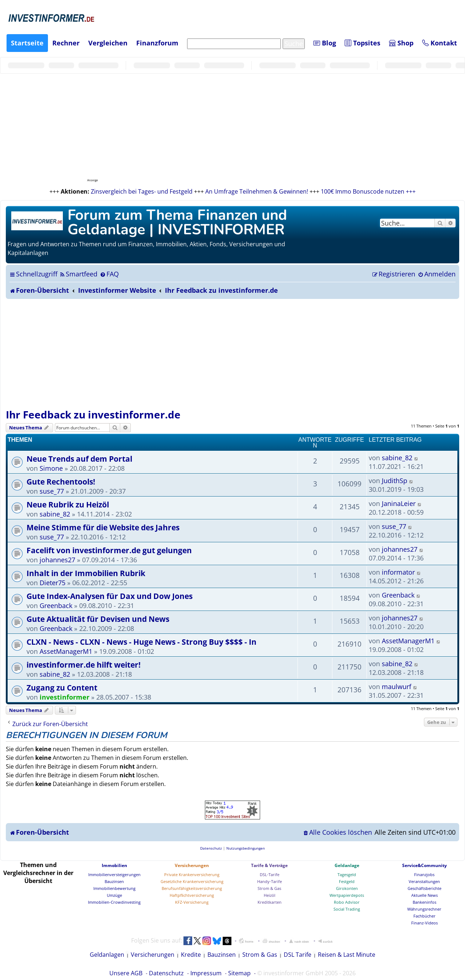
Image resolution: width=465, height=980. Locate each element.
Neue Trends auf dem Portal (79, 459)
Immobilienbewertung (114, 888)
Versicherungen (192, 865)
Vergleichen (108, 43)
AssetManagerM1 (66, 651)
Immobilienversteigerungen (114, 874)
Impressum (206, 973)
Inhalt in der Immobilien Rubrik (86, 573)
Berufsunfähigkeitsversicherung (192, 888)
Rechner (66, 43)
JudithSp (395, 481)
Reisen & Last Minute (347, 955)
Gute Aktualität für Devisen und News (98, 619)
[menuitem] (78, 274)
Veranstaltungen (424, 881)
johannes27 (57, 560)
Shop (401, 43)
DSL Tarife (298, 955)
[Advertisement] (232, 353)
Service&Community (424, 865)
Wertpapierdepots (347, 895)
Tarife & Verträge (269, 865)
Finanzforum (157, 43)
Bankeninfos (424, 902)
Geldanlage (347, 865)
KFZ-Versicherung (192, 902)
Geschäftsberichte (424, 888)
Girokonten (347, 888)
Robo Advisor (347, 902)
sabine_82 (397, 458)
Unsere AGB (126, 973)
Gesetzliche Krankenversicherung (192, 881)
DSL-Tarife (270, 874)
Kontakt (440, 43)
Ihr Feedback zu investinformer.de (93, 414)
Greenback (56, 606)
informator (398, 572)
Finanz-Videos (424, 923)
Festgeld (347, 881)
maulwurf (397, 687)
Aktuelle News (424, 895)
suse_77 (52, 491)
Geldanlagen (107, 955)
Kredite (191, 955)
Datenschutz (166, 973)
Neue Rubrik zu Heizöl (68, 504)
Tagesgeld (347, 874)
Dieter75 (52, 583)
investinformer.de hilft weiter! (84, 665)
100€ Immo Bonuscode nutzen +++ (368, 191)
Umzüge (114, 895)
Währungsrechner (424, 909)
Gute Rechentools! (61, 481)
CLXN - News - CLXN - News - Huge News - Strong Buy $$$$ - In (141, 642)
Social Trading (347, 909)
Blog (325, 43)
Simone (51, 468)
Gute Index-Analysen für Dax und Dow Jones (110, 596)
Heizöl (270, 895)
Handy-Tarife (270, 881)
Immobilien (114, 865)
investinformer (64, 697)
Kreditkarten (270, 902)
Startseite (27, 43)
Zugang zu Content (62, 687)
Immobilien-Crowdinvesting (114, 902)
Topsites (363, 43)
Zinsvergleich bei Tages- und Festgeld (142, 191)
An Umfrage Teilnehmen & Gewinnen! (257, 191)
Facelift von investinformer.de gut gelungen (109, 550)
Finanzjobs (424, 874)
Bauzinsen (114, 881)
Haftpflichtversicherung (192, 895)
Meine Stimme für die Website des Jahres (103, 527)
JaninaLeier (399, 503)
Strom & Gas (269, 888)
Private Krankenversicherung (192, 874)
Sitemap (239, 973)
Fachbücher (424, 916)
